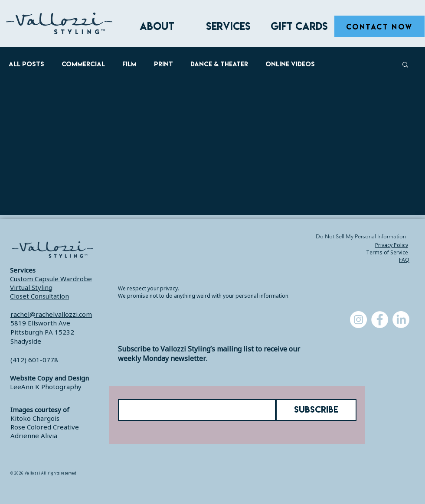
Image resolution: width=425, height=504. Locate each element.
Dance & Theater (219, 64)
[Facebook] (380, 320)
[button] (405, 65)
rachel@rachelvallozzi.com (51, 314)
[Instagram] (358, 320)
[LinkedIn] (401, 320)
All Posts (26, 64)
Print (163, 64)
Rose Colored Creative (45, 427)
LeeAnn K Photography (46, 387)
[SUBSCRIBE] (316, 410)
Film (129, 64)
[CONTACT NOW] (379, 26)
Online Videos (290, 64)
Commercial (83, 64)
